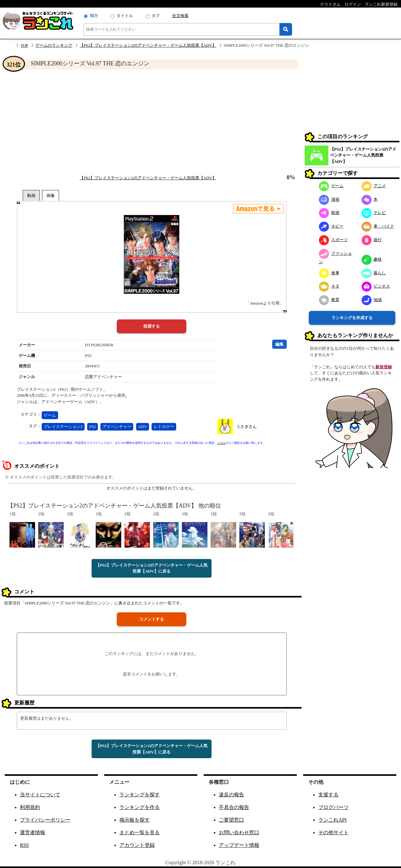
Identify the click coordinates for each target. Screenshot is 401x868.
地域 (372, 300)
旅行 (372, 240)
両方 (94, 16)
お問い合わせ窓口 (239, 832)
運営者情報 (33, 832)
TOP (24, 45)
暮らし (374, 273)
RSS (24, 845)
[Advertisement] (152, 122)
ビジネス (376, 286)
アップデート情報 (239, 845)
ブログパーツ (333, 807)
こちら (221, 443)
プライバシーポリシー (45, 820)
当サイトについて (40, 795)
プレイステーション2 (63, 427)
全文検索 (180, 16)
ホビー (331, 226)
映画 (329, 213)
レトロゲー (164, 427)
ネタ (329, 286)
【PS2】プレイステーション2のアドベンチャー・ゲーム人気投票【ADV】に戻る (151, 568)
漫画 (329, 199)
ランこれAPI (332, 820)
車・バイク (378, 226)
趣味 (372, 259)
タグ (156, 16)
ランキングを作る (140, 807)
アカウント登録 (137, 845)
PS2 (93, 427)
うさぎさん (246, 427)
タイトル (125, 16)
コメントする (152, 619)
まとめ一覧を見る (140, 832)
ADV (142, 427)
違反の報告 (231, 795)
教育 (329, 300)
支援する (328, 795)
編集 (279, 344)
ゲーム (50, 415)
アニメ (374, 186)
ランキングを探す (140, 795)
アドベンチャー (117, 427)
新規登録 (384, 367)
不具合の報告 (234, 807)
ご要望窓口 (231, 820)
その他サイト (333, 832)
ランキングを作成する (352, 318)
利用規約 (30, 807)
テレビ (374, 213)
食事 (329, 273)
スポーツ (333, 240)
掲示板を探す (135, 820)
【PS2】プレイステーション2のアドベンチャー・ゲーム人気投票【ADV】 (148, 45)
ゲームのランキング (54, 45)
